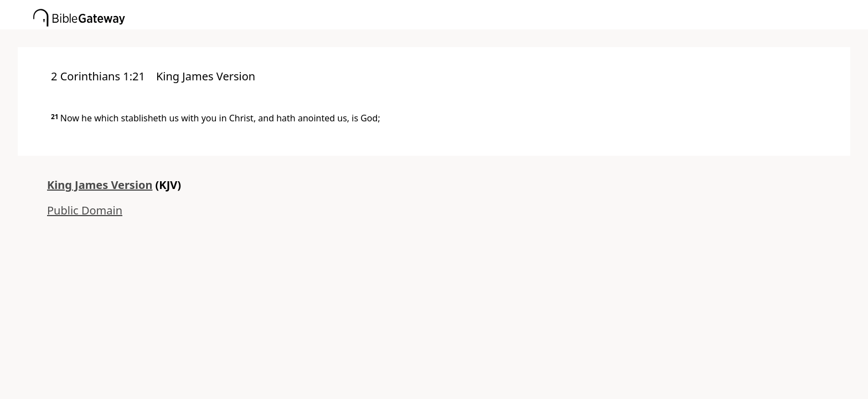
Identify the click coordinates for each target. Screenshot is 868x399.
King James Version (100, 185)
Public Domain (85, 210)
